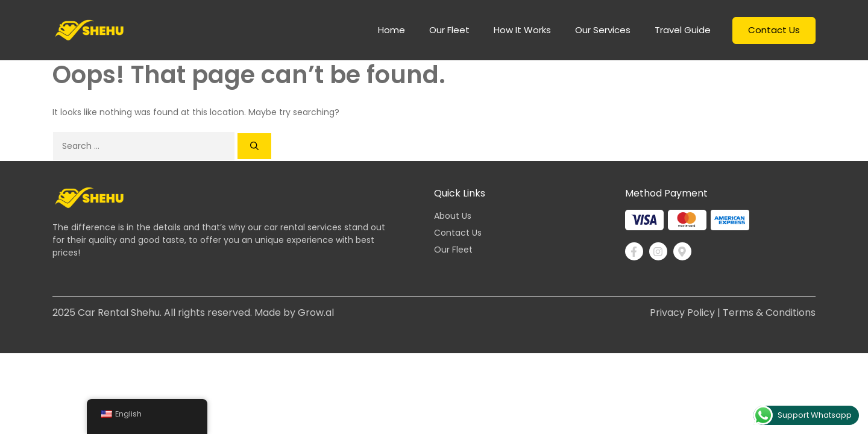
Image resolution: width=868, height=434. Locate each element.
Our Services (603, 30)
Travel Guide (683, 30)
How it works (522, 30)
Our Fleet (449, 30)
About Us (453, 216)
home (392, 30)
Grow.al (316, 313)
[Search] (254, 146)
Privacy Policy (682, 313)
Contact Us (774, 30)
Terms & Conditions (769, 313)
